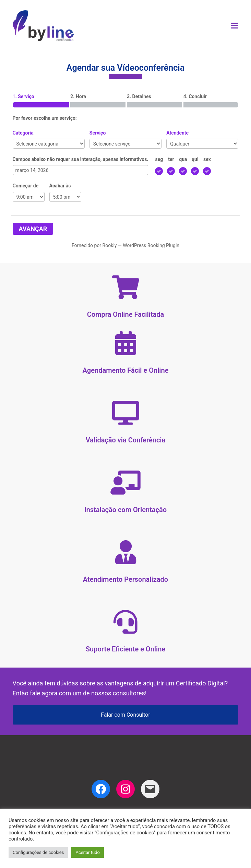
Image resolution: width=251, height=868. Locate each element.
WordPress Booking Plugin (151, 245)
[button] (235, 26)
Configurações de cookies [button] (38, 852)
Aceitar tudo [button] (87, 852)
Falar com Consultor (125, 715)
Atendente (177, 133)
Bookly (110, 245)
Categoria (23, 133)
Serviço (98, 133)
